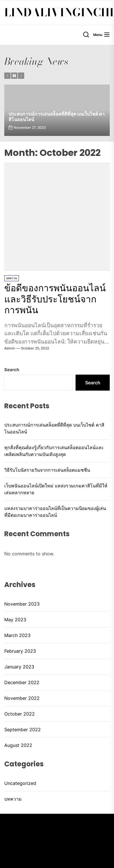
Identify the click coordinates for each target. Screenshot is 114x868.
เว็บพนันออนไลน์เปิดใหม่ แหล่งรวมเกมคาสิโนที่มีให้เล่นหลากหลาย (56, 489)
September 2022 (23, 730)
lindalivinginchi (59, 13)
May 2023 (15, 620)
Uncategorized (20, 783)
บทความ (12, 278)
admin (10, 348)
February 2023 (20, 651)
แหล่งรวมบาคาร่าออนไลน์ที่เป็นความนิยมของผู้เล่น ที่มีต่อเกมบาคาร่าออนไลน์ (55, 512)
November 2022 (22, 698)
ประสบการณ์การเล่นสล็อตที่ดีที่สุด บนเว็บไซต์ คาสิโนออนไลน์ (57, 117)
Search (12, 370)
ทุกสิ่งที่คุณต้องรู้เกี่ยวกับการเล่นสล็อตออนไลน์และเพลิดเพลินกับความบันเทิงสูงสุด (54, 451)
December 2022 (22, 682)
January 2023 (19, 667)
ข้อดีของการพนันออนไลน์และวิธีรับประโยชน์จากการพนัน (55, 299)
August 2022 (18, 745)
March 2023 (17, 635)
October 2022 (20, 714)
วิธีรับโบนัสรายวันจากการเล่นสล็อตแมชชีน (47, 470)
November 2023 (22, 604)
